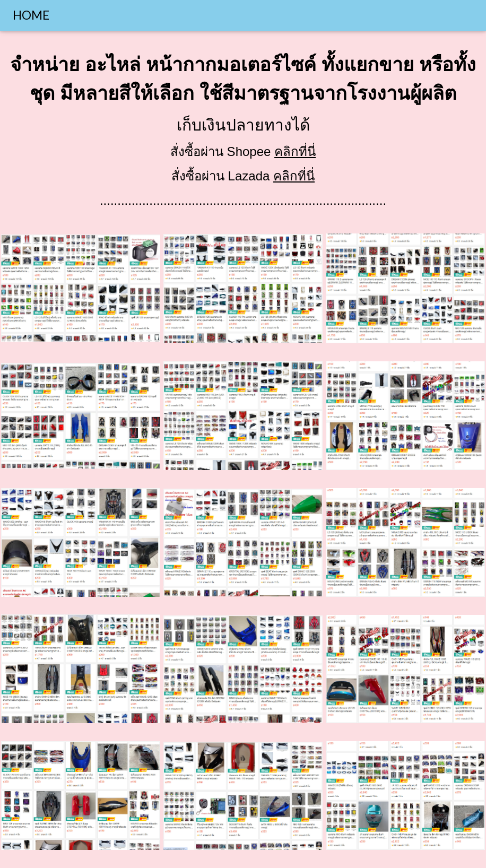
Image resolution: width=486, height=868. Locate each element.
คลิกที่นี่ (295, 151)
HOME (31, 15)
